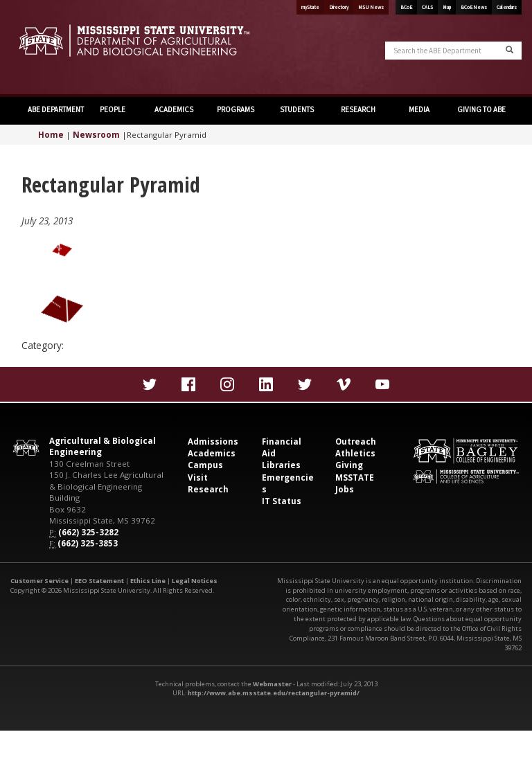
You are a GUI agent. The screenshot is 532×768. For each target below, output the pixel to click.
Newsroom (96, 135)
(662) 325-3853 (88, 543)
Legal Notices (195, 581)
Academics (212, 453)
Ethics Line (148, 581)
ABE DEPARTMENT (55, 109)
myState (310, 7)
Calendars (507, 7)
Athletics (355, 453)
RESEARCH (358, 109)
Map (447, 7)
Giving (349, 465)
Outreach (356, 441)
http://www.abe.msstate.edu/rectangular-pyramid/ (274, 693)
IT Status (282, 501)
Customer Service (39, 581)
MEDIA (419, 109)
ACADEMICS (174, 109)
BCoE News (474, 7)
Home (51, 135)
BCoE (406, 7)
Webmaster (272, 684)
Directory (339, 7)
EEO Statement (99, 581)
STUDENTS (297, 109)
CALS (427, 7)
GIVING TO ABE (481, 109)
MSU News (371, 7)
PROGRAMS (236, 109)
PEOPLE (113, 109)
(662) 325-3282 (88, 532)
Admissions (213, 441)
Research (208, 489)
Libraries (281, 465)
